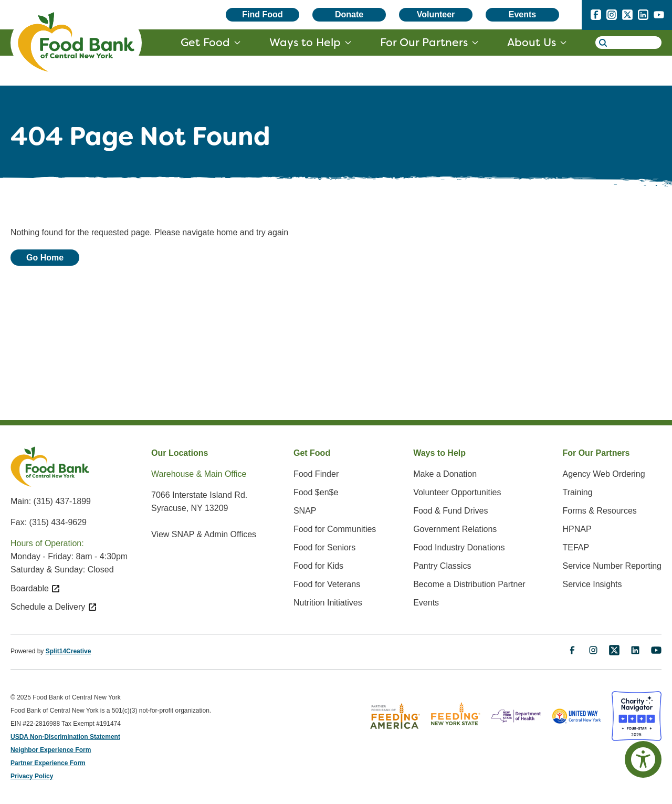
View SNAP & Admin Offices (204, 534)
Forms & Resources (599, 511)
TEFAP (576, 547)
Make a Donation (445, 474)
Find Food (262, 14)
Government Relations (455, 529)
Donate (349, 14)
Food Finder (316, 474)
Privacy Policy (32, 776)
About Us (532, 42)
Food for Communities (335, 529)
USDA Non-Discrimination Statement (65, 737)
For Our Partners (424, 42)
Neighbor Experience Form (51, 750)
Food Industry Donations (459, 547)
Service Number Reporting (612, 566)
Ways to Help (305, 42)
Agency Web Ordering (603, 474)
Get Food (205, 42)
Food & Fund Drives (450, 511)
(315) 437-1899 (62, 501)
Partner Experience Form (48, 763)
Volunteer (436, 14)
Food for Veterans (327, 584)
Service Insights (592, 584)
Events (522, 14)
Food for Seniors (324, 547)
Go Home (45, 258)
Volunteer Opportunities (457, 492)
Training (577, 492)
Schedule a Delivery (54, 607)
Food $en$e (316, 492)
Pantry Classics (442, 566)
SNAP (305, 511)
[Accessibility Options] (643, 759)
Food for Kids (318, 566)
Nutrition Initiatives (328, 603)
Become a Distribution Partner (469, 584)
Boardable (35, 588)
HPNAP (577, 529)
